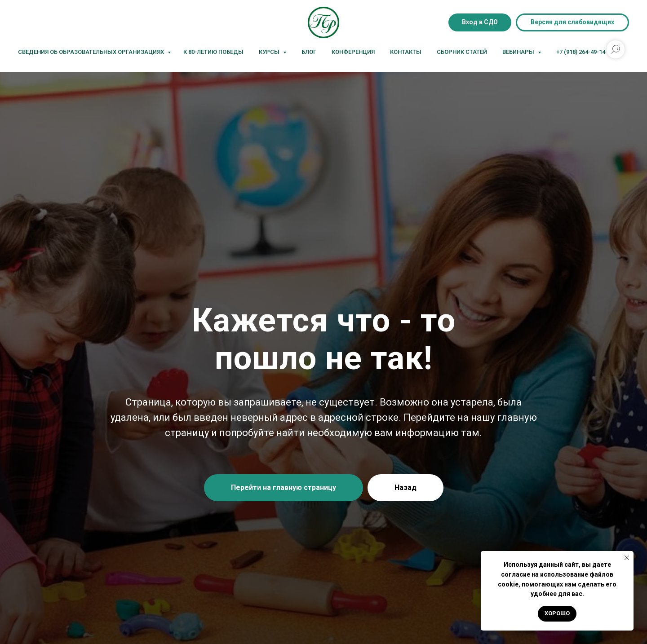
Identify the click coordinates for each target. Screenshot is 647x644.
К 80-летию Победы (213, 52)
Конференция (353, 52)
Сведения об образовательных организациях (92, 52)
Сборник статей (462, 52)
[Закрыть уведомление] (627, 558)
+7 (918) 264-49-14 (581, 52)
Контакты (406, 52)
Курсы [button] (270, 52)
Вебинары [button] (519, 52)
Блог (309, 52)
